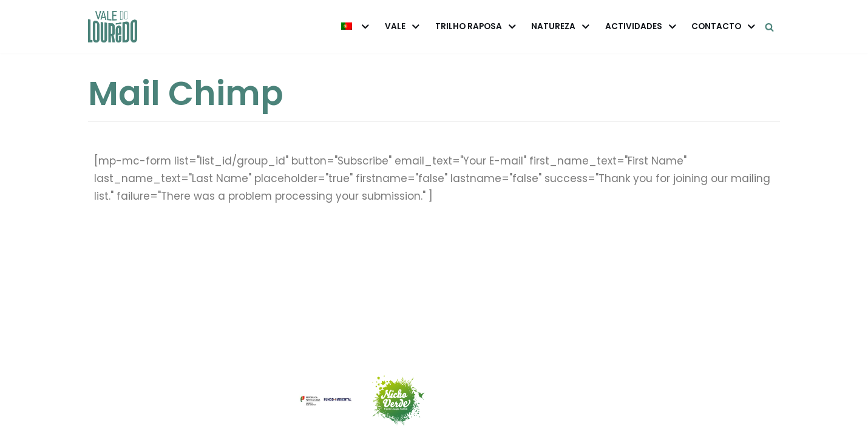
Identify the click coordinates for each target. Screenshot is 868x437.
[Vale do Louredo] (113, 27)
